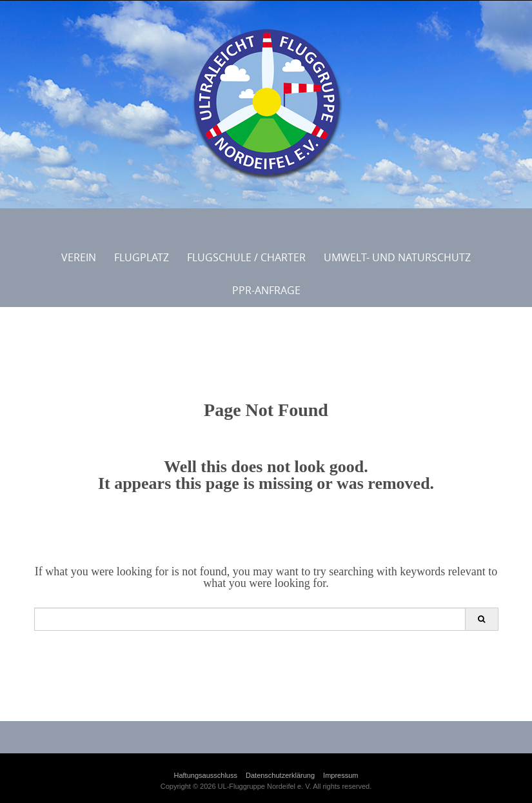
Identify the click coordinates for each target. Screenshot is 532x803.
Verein (79, 257)
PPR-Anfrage (266, 290)
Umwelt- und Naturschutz (397, 257)
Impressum (340, 775)
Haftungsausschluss (206, 775)
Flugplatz (142, 257)
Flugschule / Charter (246, 257)
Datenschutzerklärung (280, 775)
